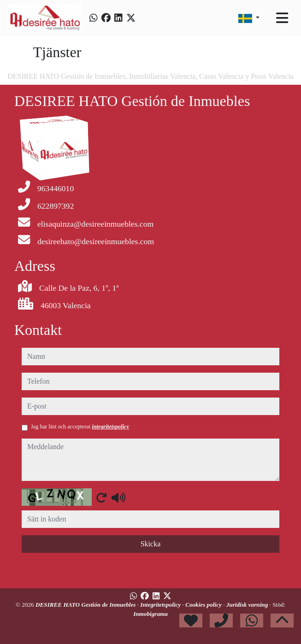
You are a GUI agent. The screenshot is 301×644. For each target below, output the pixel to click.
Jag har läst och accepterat (80, 427)
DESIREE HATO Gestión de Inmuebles (86, 605)
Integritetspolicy (161, 605)
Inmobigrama (150, 614)
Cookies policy (204, 605)
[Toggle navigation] (282, 18)
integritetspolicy (110, 427)
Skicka (151, 544)
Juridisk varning (248, 605)
